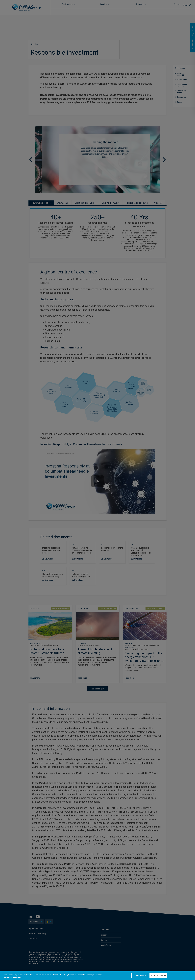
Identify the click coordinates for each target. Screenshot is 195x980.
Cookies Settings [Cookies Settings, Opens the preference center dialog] (139, 975)
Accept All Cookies (158, 975)
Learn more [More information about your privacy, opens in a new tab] (18, 977)
